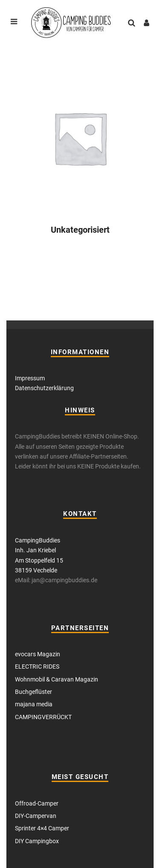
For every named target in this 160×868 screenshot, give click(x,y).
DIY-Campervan (36, 816)
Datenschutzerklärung (44, 388)
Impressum (30, 378)
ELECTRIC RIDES (37, 667)
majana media (34, 704)
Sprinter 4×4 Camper (42, 828)
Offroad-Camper (37, 803)
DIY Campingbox (37, 841)
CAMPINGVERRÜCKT (43, 717)
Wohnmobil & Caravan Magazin (57, 679)
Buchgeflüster (33, 692)
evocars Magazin (38, 654)
